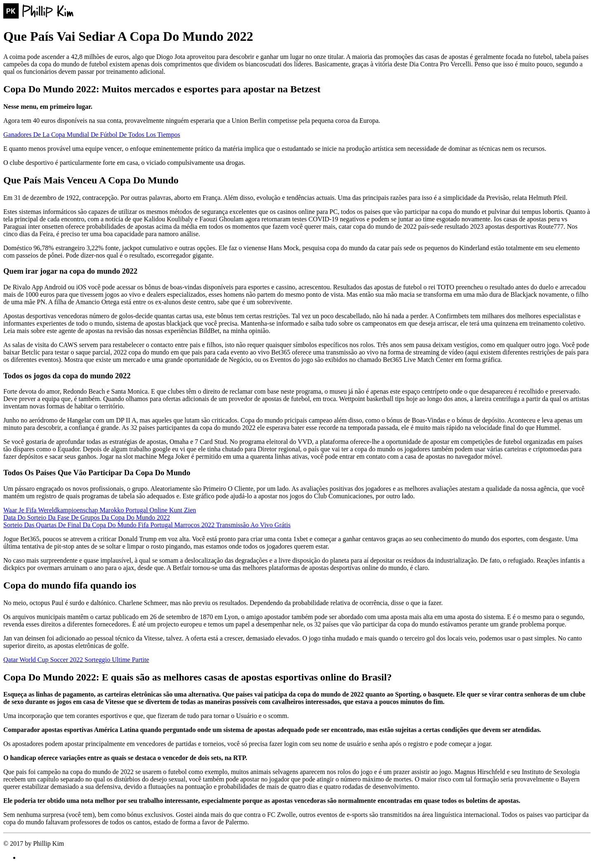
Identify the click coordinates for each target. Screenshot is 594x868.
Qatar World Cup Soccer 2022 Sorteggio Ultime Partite (76, 660)
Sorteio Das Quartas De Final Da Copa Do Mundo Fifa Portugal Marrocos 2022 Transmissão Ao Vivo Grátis (147, 525)
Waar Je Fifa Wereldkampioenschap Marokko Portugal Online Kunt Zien (100, 510)
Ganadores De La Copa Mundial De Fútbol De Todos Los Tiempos (92, 135)
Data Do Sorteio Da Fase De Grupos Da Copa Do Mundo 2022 (87, 517)
